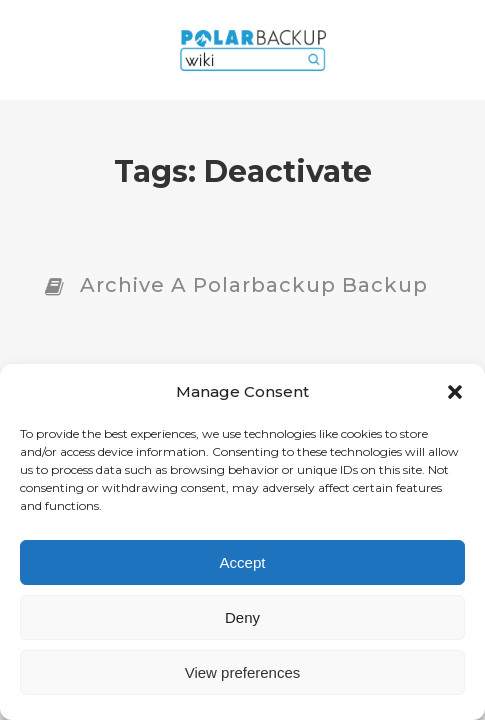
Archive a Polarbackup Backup (254, 285)
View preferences (243, 672)
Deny (242, 617)
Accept (243, 562)
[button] (455, 392)
